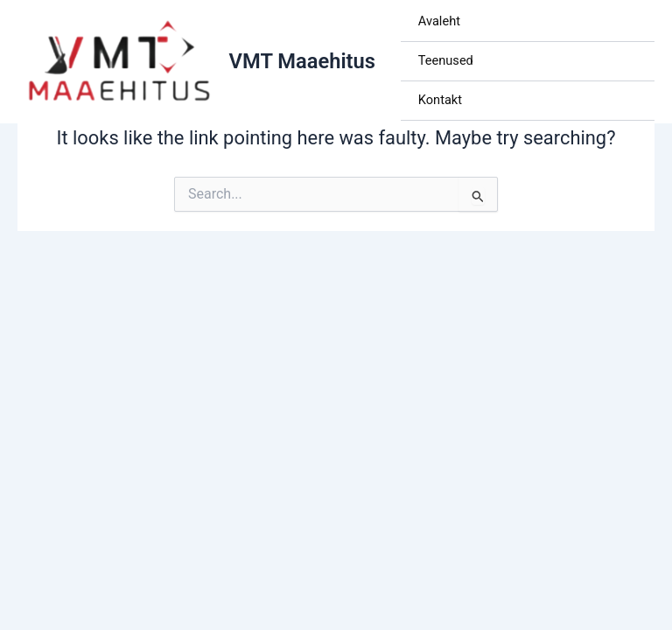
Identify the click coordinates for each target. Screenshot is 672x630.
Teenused (446, 60)
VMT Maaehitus (302, 61)
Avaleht (439, 21)
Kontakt (440, 100)
